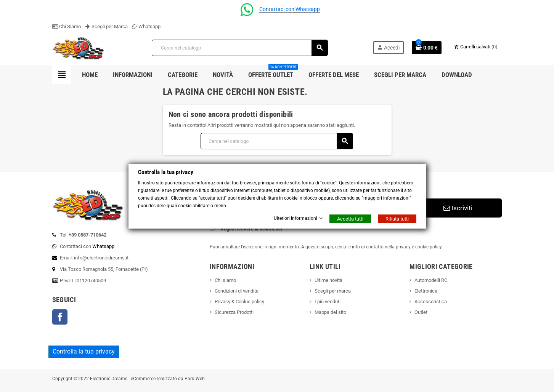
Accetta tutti (350, 219)
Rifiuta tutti (397, 219)
